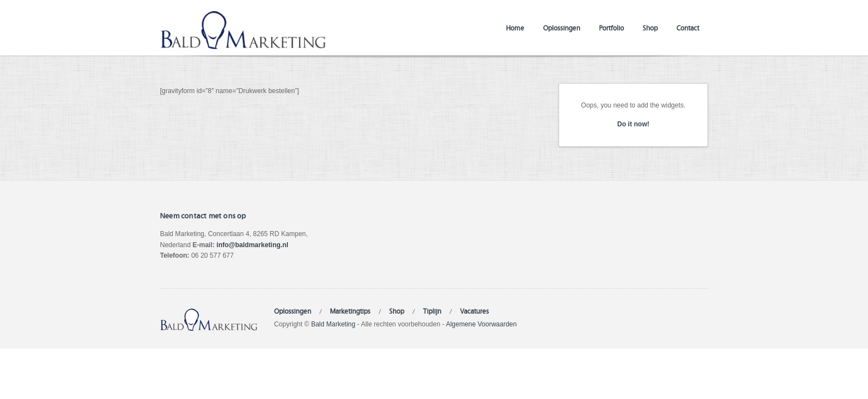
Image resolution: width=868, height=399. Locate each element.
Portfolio (611, 27)
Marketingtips (350, 311)
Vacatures (474, 311)
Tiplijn (432, 311)
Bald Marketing (333, 324)
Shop (650, 27)
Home (515, 27)
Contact (688, 27)
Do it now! (633, 124)
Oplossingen (562, 27)
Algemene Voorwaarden (481, 324)
